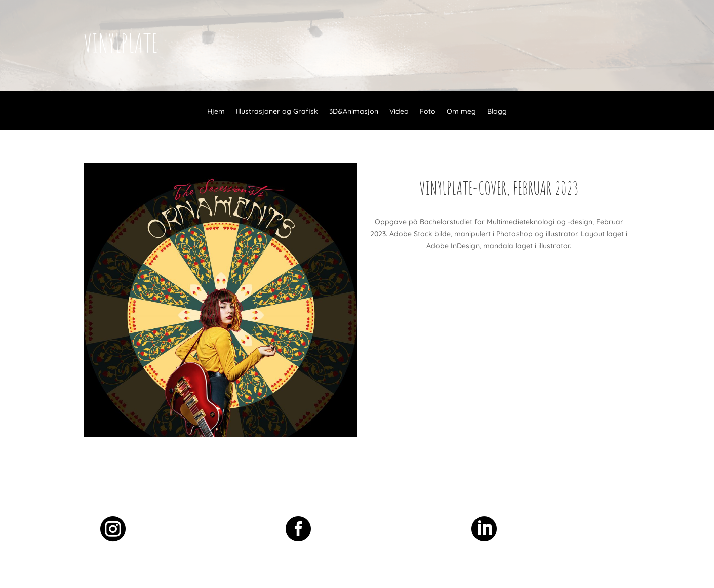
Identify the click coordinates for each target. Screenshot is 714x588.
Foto (428, 112)
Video (399, 112)
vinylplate (121, 43)
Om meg (461, 112)
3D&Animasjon (354, 112)
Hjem (216, 112)
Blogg (497, 112)
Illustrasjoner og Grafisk (277, 112)
